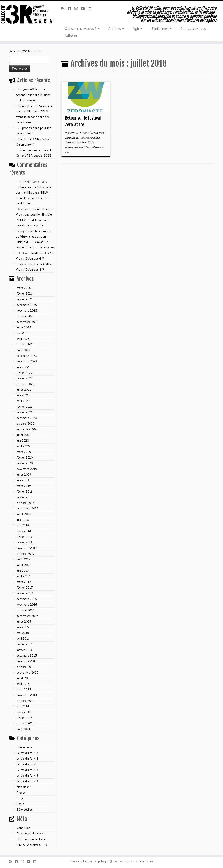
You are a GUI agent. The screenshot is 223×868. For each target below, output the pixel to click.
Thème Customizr (143, 861)
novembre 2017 (27, 548)
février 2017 (25, 588)
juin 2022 (23, 367)
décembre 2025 (27, 305)
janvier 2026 (25, 299)
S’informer (161, 28)
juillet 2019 (24, 474)
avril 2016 (23, 638)
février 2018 (25, 537)
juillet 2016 (24, 622)
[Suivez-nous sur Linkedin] (91, 9)
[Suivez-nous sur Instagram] (77, 9)
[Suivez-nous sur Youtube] (84, 9)
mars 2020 (24, 452)
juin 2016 (23, 627)
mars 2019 (24, 486)
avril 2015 (23, 684)
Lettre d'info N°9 (27, 781)
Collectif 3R (86, 861)
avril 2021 (23, 401)
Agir (138, 28)
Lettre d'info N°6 (27, 770)
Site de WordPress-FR (32, 845)
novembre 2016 (27, 605)
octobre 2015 (25, 667)
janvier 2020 (25, 463)
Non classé (24, 787)
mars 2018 (24, 531)
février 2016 (25, 644)
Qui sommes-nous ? (82, 28)
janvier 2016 (25, 650)
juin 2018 (23, 520)
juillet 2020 (24, 435)
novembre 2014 (27, 695)
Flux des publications (30, 833)
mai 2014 (23, 706)
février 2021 (25, 407)
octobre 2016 (25, 610)
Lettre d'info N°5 (27, 764)
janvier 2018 (25, 542)
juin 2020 (23, 441)
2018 (26, 51)
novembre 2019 (27, 469)
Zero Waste (93, 147)
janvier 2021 (25, 412)
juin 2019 (23, 480)
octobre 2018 (25, 503)
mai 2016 (23, 633)
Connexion (23, 828)
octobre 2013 (25, 723)
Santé (20, 804)
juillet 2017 (24, 565)
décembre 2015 (27, 655)
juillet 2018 (24, 514)
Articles (116, 28)
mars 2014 (24, 712)
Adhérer (71, 35)
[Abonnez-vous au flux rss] (64, 9)
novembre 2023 (27, 361)
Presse (21, 793)
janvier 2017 (25, 593)
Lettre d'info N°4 (27, 759)
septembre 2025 (27, 322)
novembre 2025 (27, 310)
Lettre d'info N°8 (27, 776)
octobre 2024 (25, 344)
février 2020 (25, 457)
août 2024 (23, 350)
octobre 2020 (25, 424)
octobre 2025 (25, 316)
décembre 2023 (27, 356)
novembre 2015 (27, 661)
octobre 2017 (25, 554)
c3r (67, 152)
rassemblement (74, 147)
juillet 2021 (24, 390)
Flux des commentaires (32, 839)
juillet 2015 (24, 678)
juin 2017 (23, 571)
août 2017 (23, 559)
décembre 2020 (27, 418)
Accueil (14, 51)
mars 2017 (24, 582)
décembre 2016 (27, 599)
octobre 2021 (25, 384)
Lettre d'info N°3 (27, 753)
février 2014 (25, 718)
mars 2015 (24, 689)
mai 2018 (23, 525)
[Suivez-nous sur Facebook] (71, 9)
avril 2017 (23, 576)
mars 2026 (24, 288)
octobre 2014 (25, 701)
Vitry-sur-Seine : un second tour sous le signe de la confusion (33, 95)
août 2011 (23, 729)
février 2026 (25, 293)
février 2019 (25, 491)
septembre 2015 (27, 672)
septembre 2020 (27, 429)
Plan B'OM (88, 142)
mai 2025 (23, 333)
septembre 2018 (27, 508)
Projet (21, 798)
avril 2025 (23, 339)
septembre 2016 (27, 616)
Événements (24, 747)
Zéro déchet (24, 809)
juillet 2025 (24, 327)
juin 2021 (23, 395)
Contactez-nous (193, 28)
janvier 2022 (25, 378)
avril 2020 (23, 446)
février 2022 (25, 373)
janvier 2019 (25, 497)
